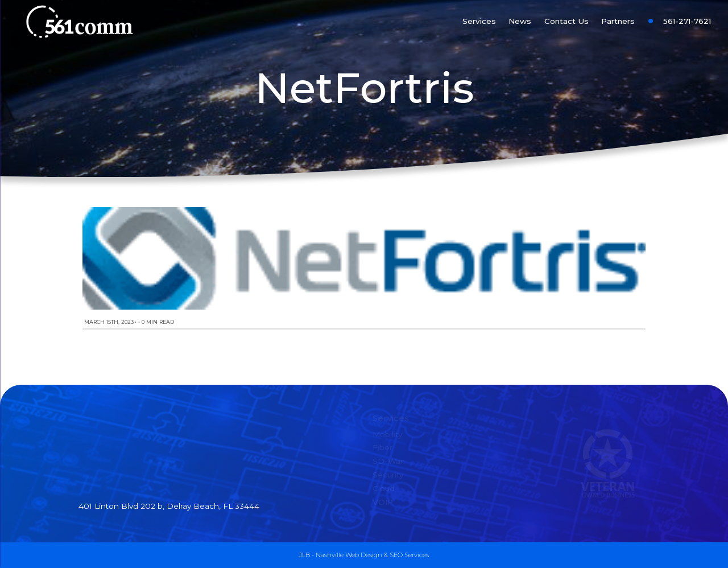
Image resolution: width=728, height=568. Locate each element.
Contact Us (566, 21)
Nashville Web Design (349, 555)
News (520, 21)
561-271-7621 (687, 21)
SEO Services (409, 555)
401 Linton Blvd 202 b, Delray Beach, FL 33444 (169, 506)
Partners (618, 21)
